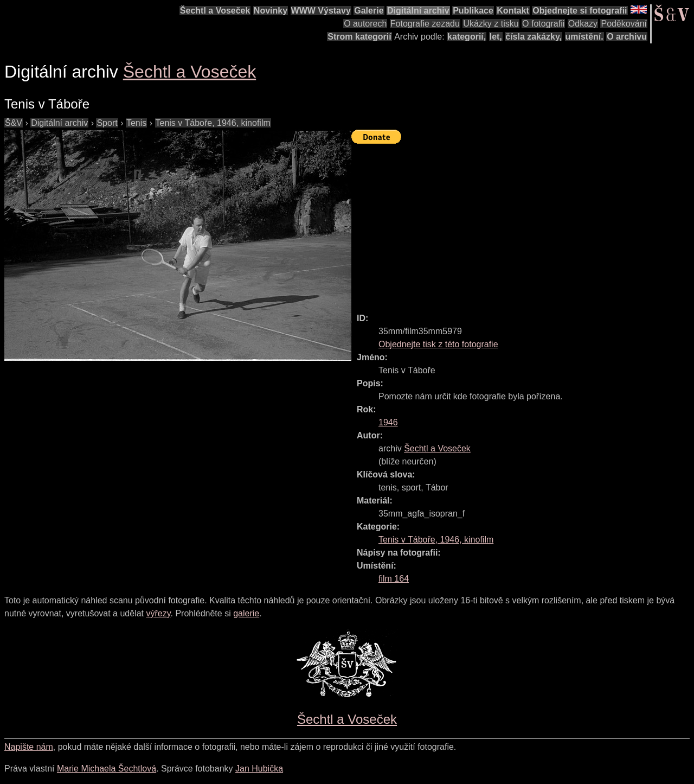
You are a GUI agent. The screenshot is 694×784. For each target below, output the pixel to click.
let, (496, 37)
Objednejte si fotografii (580, 11)
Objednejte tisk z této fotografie (438, 344)
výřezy (158, 613)
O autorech (365, 24)
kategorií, (467, 37)
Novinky (271, 11)
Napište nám (29, 747)
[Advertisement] (523, 224)
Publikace (473, 11)
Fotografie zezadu (425, 24)
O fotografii (543, 24)
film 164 (394, 579)
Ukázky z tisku (491, 24)
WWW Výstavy (321, 11)
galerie (246, 613)
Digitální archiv (418, 11)
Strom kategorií (359, 37)
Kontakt (513, 11)
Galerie (369, 11)
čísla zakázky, (534, 37)
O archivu (627, 37)
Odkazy (583, 24)
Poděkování (624, 24)
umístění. (584, 37)
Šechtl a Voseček (215, 11)
